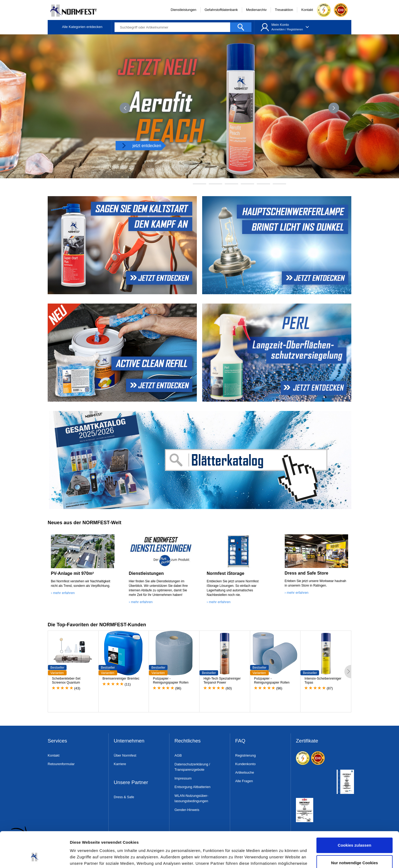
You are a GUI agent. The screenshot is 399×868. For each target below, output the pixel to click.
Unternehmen (129, 741)
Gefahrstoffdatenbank (221, 10)
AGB (178, 755)
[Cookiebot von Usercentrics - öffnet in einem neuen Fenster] (34, 858)
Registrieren (295, 29)
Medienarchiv (256, 10)
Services (57, 741)
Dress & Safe (124, 797)
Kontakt (307, 10)
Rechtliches (188, 741)
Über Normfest (125, 755)
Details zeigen (83, 857)
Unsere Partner (131, 783)
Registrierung (245, 755)
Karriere (120, 764)
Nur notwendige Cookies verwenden (355, 832)
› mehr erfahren (63, 593)
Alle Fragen (244, 781)
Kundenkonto (245, 764)
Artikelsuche (245, 772)
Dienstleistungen (184, 10)
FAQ (240, 741)
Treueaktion (284, 10)
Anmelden (278, 29)
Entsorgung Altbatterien (192, 787)
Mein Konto (280, 25)
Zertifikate (307, 741)
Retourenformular (61, 764)
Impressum (183, 778)
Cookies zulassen (355, 812)
